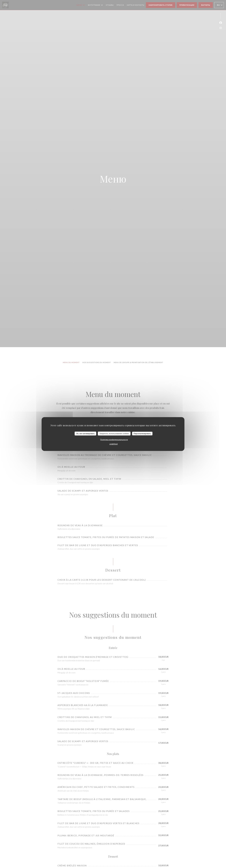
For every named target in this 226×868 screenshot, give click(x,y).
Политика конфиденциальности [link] (114, 440)
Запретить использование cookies (114, 433)
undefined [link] (114, 444)
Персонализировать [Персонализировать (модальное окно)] (142, 433)
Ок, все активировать (85, 433)
